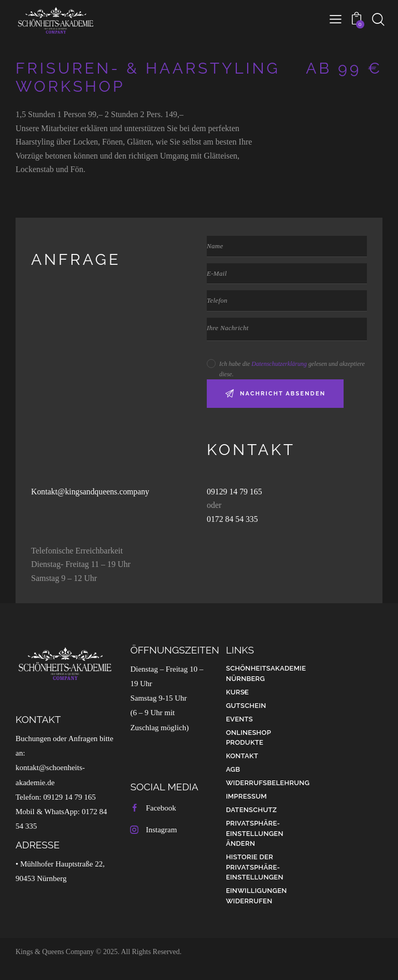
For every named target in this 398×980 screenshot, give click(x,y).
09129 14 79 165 (236, 492)
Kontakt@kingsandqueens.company (91, 492)
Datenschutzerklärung (279, 364)
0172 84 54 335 (233, 519)
